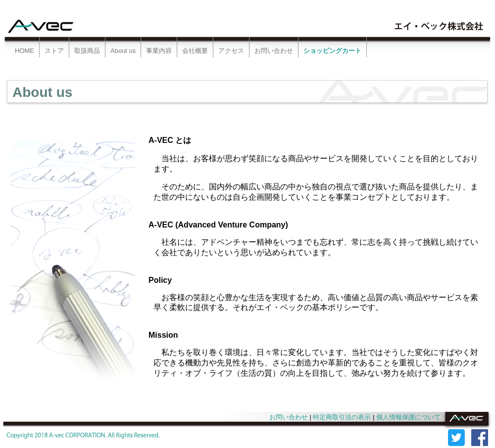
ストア (54, 51)
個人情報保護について (408, 417)
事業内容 (159, 51)
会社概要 (195, 51)
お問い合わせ (274, 51)
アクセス (231, 51)
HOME (25, 51)
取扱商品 (87, 51)
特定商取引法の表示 (342, 417)
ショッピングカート (332, 51)
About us (123, 51)
